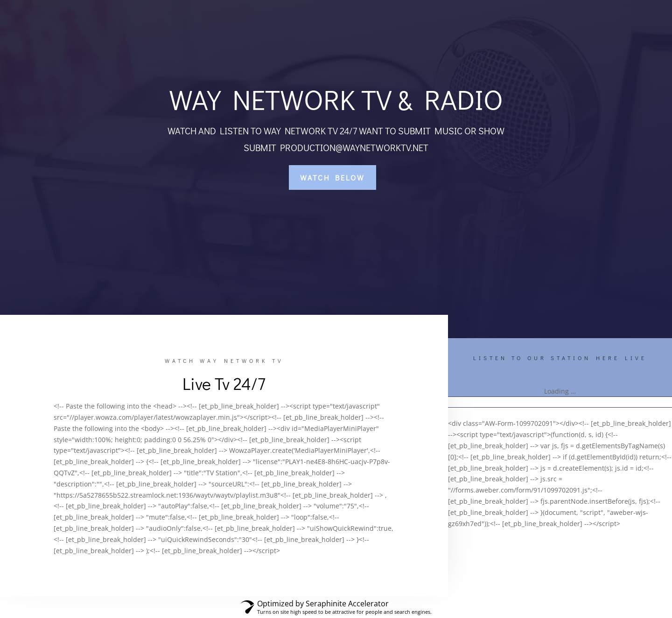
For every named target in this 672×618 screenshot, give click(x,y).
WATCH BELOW (332, 177)
